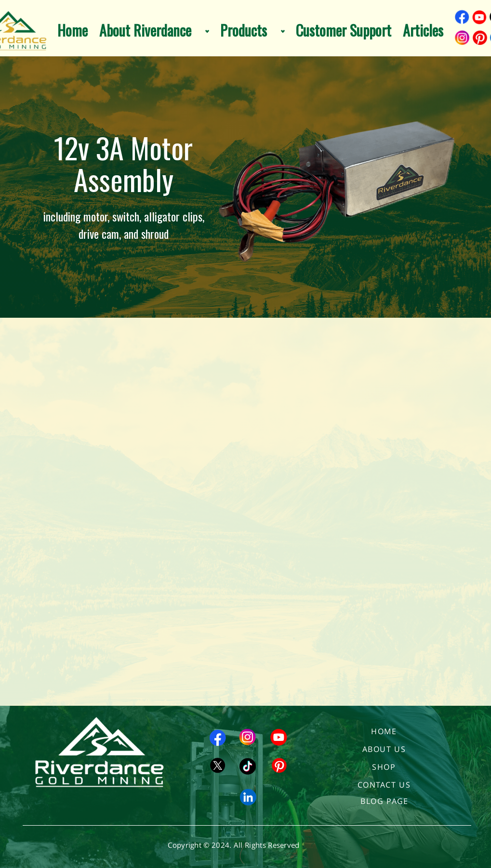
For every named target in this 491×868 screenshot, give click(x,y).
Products (244, 31)
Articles (423, 31)
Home (73, 31)
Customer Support (344, 31)
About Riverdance (145, 31)
